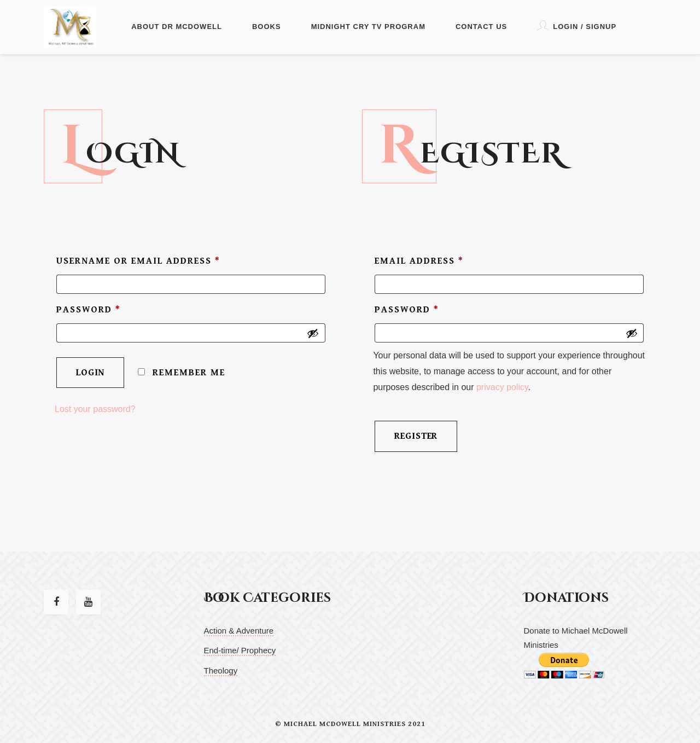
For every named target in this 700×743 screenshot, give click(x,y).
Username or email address (138, 261)
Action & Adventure (239, 631)
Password (89, 311)
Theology (221, 671)
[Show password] (313, 335)
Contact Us (481, 27)
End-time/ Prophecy (240, 650)
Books (267, 27)
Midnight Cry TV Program (368, 27)
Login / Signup (577, 25)
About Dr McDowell (177, 27)
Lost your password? (95, 412)
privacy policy (502, 390)
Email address (419, 261)
